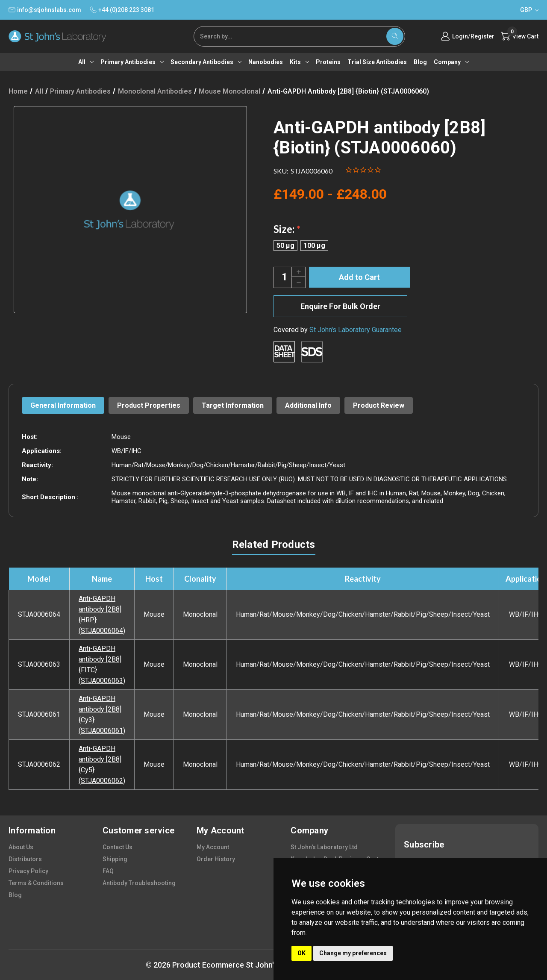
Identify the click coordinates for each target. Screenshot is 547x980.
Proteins (328, 62)
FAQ (108, 871)
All (86, 62)
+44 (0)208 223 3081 (122, 10)
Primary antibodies (132, 62)
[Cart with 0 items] (520, 36)
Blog (420, 62)
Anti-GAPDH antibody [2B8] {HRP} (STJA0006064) (102, 615)
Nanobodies (266, 62)
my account (213, 847)
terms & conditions (36, 883)
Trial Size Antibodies (377, 62)
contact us (118, 847)
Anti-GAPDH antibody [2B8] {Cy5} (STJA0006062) (102, 765)
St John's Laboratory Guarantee (356, 330)
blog (15, 895)
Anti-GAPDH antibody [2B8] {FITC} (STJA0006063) (102, 665)
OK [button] (301, 953)
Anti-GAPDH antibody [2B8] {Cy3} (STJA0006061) (102, 715)
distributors (25, 859)
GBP (529, 10)
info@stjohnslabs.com (45, 10)
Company (451, 62)
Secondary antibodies (206, 62)
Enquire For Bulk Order (340, 306)
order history (216, 859)
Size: (287, 229)
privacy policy (28, 871)
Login (460, 36)
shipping (115, 859)
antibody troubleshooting (139, 883)
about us (21, 847)
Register (482, 36)
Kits (299, 62)
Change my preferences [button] (353, 953)
